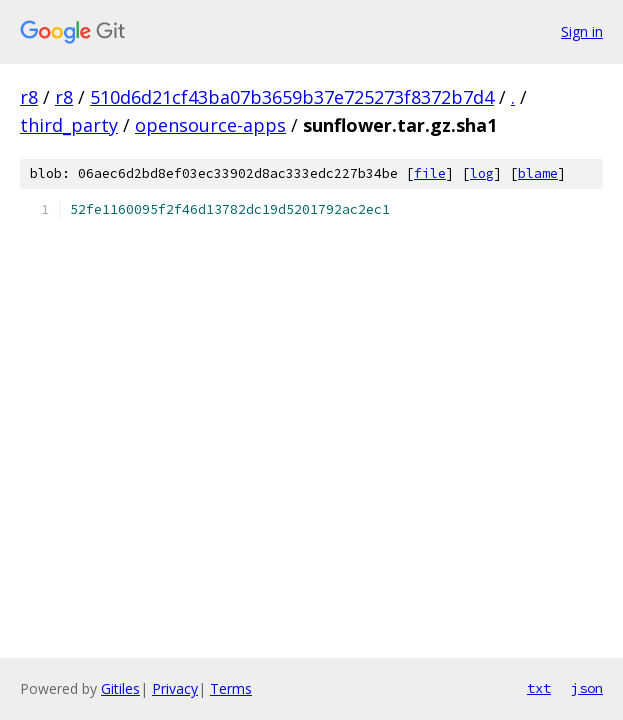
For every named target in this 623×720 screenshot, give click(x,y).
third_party (69, 125)
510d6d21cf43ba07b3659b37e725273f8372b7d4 (292, 97)
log (482, 173)
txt (539, 688)
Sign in (582, 31)
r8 (29, 97)
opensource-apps (210, 125)
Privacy (175, 688)
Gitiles (120, 688)
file (430, 173)
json (587, 688)
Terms (231, 688)
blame (538, 173)
